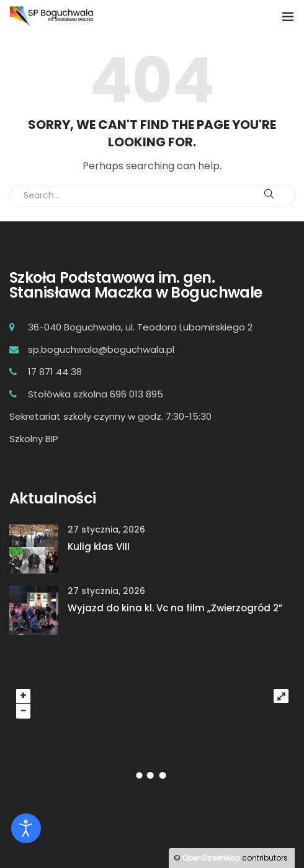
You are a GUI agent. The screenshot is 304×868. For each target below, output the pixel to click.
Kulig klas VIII (99, 547)
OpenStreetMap (211, 858)
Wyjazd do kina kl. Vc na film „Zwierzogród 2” (175, 608)
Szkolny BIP (34, 439)
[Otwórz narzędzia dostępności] (26, 828)
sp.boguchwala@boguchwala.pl (101, 349)
